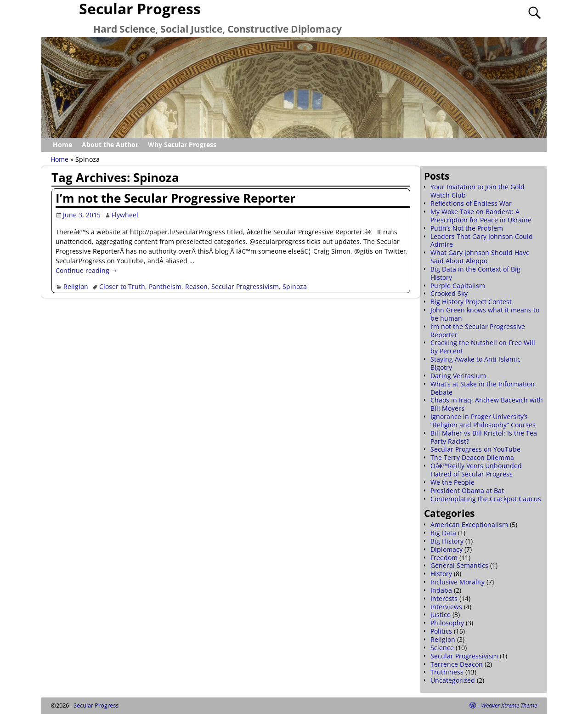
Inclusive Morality (458, 582)
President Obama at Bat (467, 490)
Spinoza (295, 286)
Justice (441, 615)
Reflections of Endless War (471, 203)
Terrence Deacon (457, 664)
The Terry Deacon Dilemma (472, 457)
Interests (444, 598)
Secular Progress (96, 705)
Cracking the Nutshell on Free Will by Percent (483, 347)
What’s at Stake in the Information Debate (483, 388)
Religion (76, 286)
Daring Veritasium (458, 376)
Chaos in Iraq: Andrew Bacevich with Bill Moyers (487, 404)
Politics (441, 631)
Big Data (443, 533)
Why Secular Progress (182, 144)
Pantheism (165, 286)
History (441, 574)
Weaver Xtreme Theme (509, 705)
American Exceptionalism (469, 524)
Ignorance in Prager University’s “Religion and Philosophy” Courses (483, 421)
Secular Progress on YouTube (475, 449)
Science (442, 648)
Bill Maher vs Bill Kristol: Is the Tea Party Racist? (484, 437)
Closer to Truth (122, 286)
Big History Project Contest (471, 302)
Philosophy (447, 623)
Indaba (441, 590)
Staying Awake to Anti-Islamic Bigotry (475, 363)
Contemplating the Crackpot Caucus (486, 499)
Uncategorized (453, 680)
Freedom (444, 558)
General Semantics (459, 565)
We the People (452, 482)
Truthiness (447, 672)
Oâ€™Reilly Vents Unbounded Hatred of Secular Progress (476, 470)
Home (62, 144)
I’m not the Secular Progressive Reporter (175, 198)
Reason (196, 286)
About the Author (110, 144)
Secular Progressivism (245, 286)
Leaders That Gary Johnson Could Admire (482, 241)
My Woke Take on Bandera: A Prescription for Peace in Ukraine (481, 216)
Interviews (446, 607)
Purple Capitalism (458, 286)
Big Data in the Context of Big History (475, 273)
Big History (447, 541)
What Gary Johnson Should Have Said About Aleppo (480, 257)
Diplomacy (447, 549)
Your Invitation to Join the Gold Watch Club (478, 191)
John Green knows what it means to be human (485, 314)
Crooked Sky (449, 293)
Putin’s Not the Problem (467, 228)
